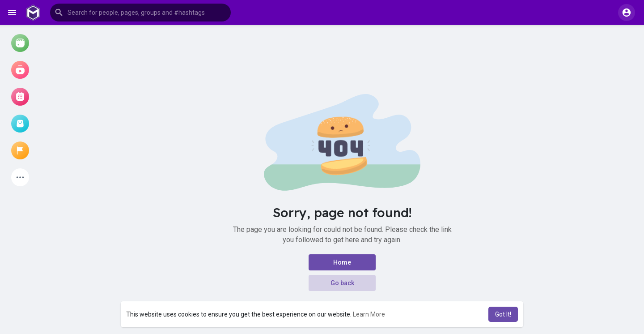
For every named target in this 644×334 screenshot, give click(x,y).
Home (342, 262)
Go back (342, 283)
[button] (140, 13)
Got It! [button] (503, 314)
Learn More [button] (369, 314)
